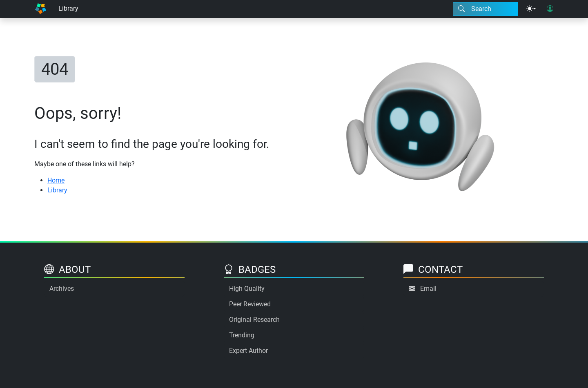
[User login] (550, 9)
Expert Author (248, 351)
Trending (242, 335)
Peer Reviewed (250, 304)
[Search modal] (485, 9)
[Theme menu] (531, 9)
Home (56, 180)
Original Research (254, 320)
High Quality (247, 289)
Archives (62, 289)
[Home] (40, 9)
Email (428, 289)
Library (68, 8)
